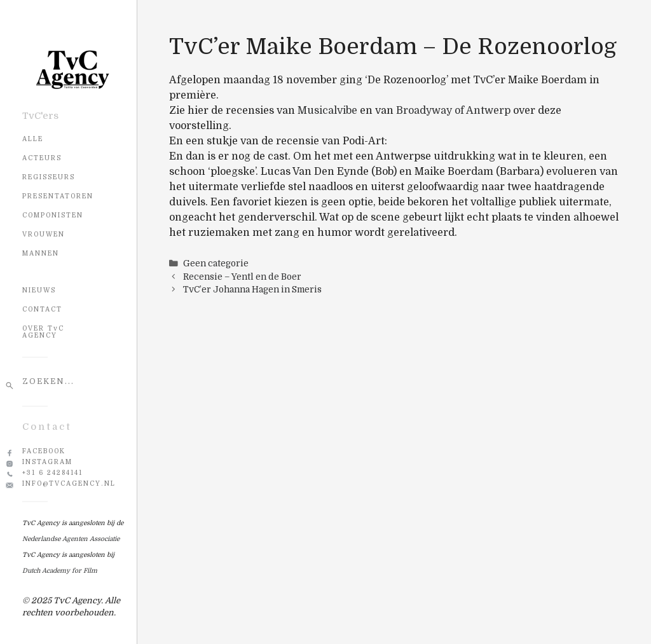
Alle (33, 139)
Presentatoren (58, 196)
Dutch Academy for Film (60, 571)
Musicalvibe (327, 111)
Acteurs (42, 158)
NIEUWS (39, 290)
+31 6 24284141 (52, 473)
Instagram (47, 462)
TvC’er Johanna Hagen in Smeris (252, 290)
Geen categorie (216, 264)
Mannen (41, 253)
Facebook (44, 451)
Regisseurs (49, 177)
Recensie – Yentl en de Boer (242, 277)
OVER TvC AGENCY (43, 332)
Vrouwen (44, 234)
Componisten (53, 215)
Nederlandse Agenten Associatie (71, 539)
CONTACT (42, 309)
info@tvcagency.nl (69, 483)
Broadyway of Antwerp (453, 111)
